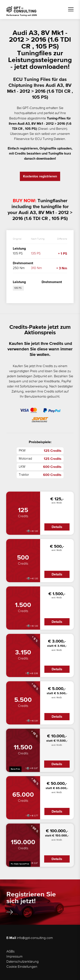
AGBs (10, 952)
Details (57, 527)
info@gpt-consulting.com (35, 938)
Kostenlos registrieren (40, 176)
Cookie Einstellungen (22, 967)
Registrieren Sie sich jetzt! (31, 900)
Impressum (15, 957)
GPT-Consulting (34, 108)
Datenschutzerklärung (23, 962)
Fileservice (22, 139)
